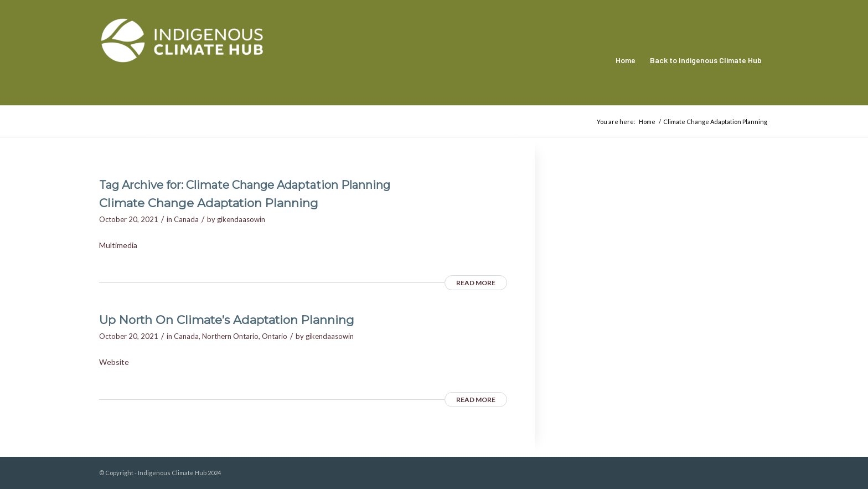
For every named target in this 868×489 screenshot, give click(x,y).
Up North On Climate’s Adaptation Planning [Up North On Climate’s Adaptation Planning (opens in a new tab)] (227, 320)
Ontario (275, 336)
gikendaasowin (241, 219)
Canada (186, 219)
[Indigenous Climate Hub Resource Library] (182, 60)
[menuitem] (626, 60)
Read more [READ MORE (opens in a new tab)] (476, 283)
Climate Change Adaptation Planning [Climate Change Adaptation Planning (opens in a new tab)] (209, 203)
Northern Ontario (230, 336)
